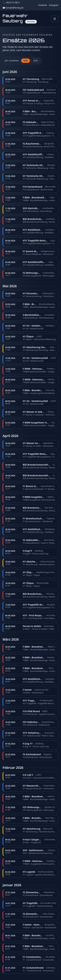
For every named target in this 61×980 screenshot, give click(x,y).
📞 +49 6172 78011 (11, 3)
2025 (36, 61)
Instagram (54, 5)
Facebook (43, 5)
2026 (25, 61)
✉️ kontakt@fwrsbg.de (13, 8)
